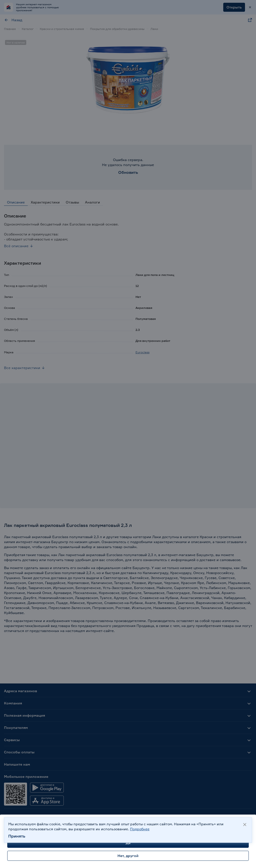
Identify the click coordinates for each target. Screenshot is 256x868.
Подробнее (140, 829)
